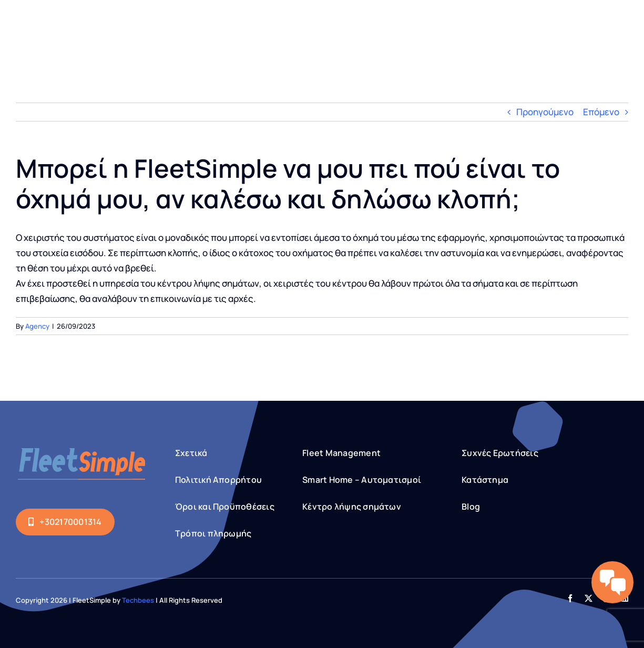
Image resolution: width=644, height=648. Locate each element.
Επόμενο (601, 112)
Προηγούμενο (545, 112)
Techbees (138, 600)
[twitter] (589, 598)
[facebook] (570, 598)
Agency (37, 326)
